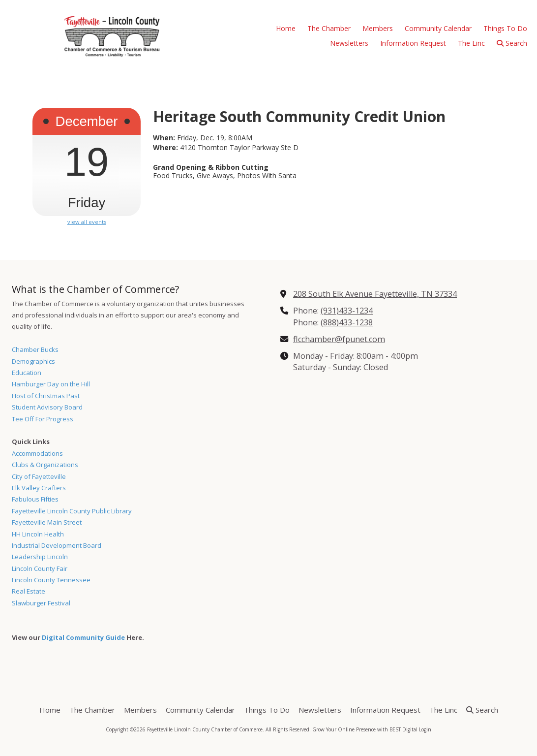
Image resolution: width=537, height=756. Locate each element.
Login (425, 729)
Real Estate (29, 591)
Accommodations (37, 453)
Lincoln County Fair (40, 568)
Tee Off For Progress (43, 419)
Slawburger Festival (41, 603)
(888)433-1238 (347, 322)
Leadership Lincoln (40, 557)
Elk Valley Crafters (39, 488)
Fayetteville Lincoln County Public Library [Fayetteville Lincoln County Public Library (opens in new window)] (72, 511)
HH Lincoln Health (38, 534)
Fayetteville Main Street (47, 522)
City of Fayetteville (39, 476)
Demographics (33, 361)
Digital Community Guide (83, 637)
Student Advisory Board (47, 407)
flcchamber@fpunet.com (339, 339)
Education (27, 373)
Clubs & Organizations (45, 465)
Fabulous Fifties (35, 499)
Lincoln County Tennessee (51, 580)
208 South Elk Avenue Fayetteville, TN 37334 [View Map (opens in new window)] (375, 294)
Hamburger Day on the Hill (51, 384)
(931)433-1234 (347, 311)
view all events (87, 222)
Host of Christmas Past (46, 396)
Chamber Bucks (35, 349)
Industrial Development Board (57, 545)
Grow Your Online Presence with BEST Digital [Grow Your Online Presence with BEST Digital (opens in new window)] (365, 729)
